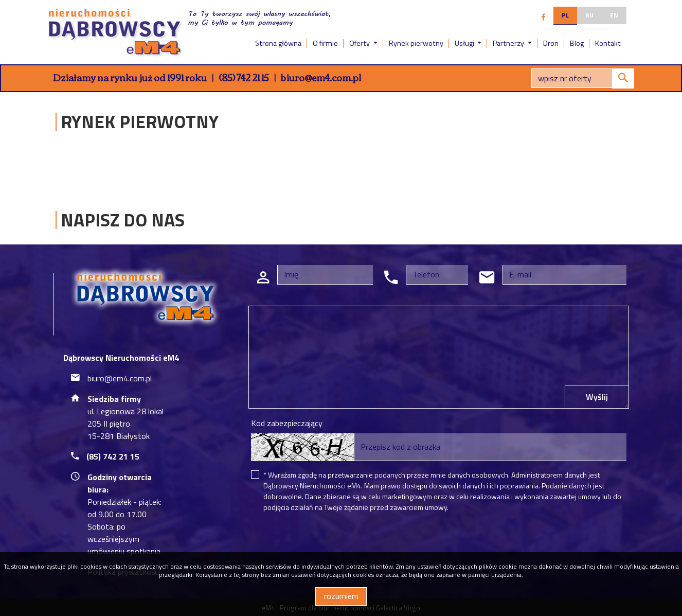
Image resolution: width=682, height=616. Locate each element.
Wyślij (597, 397)
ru (589, 15)
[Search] (583, 78)
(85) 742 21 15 (244, 77)
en (614, 15)
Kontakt (608, 43)
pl (565, 15)
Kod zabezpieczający (287, 423)
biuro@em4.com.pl (321, 77)
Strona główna (278, 43)
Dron (551, 43)
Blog (577, 43)
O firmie (325, 43)
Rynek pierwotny (416, 43)
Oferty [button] (360, 43)
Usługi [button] (465, 43)
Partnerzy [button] (509, 43)
